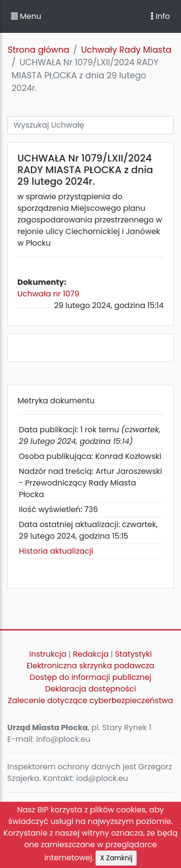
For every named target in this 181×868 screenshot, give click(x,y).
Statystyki (133, 654)
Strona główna (39, 50)
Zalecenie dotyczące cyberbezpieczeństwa (90, 700)
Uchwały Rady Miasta (126, 50)
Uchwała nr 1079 (48, 294)
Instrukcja (48, 654)
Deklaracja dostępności (90, 689)
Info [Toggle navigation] (160, 16)
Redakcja (91, 654)
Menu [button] (26, 16)
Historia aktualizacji (56, 551)
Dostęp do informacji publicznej (91, 677)
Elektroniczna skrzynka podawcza (90, 666)
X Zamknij (116, 858)
